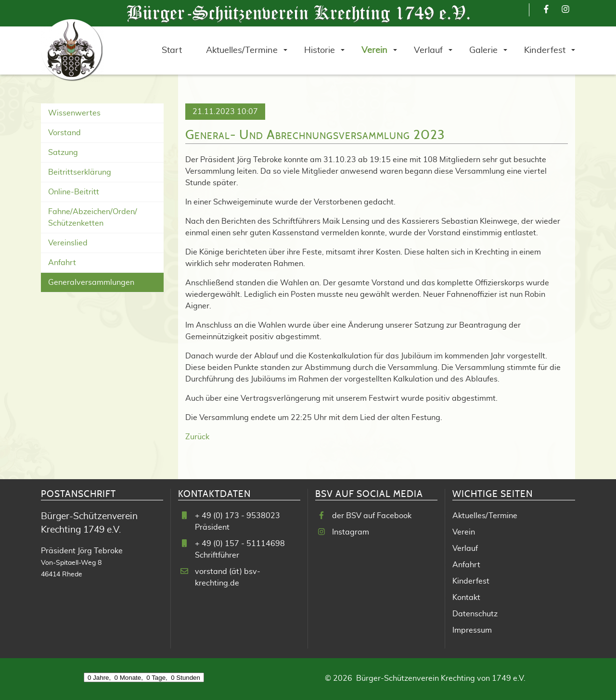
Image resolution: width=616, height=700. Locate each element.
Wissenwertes (74, 113)
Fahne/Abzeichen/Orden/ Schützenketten (93, 217)
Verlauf (465, 548)
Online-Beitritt (74, 192)
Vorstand (64, 133)
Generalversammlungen (91, 282)
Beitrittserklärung (80, 172)
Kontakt (466, 598)
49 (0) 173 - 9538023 (241, 516)
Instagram (351, 532)
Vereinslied (68, 243)
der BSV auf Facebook (372, 516)
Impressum (472, 630)
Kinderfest (471, 581)
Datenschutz (475, 614)
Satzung (63, 153)
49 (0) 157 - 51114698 (243, 544)
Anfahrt (62, 263)
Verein (464, 532)
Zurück (197, 437)
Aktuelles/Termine (485, 516)
